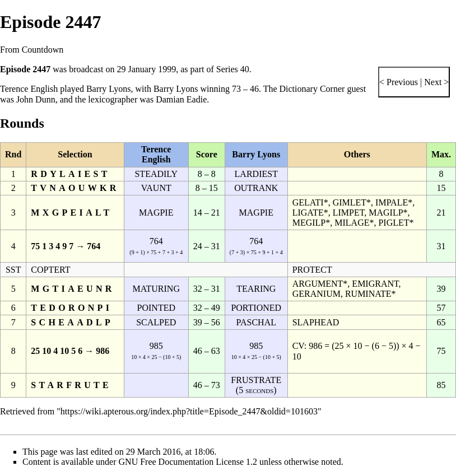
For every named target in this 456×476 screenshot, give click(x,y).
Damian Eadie (181, 99)
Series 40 (233, 69)
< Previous (399, 82)
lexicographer (113, 99)
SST (13, 270)
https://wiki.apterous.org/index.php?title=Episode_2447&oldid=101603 (189, 411)
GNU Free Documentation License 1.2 (188, 462)
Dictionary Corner (312, 89)
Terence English (29, 89)
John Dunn (36, 99)
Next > (435, 82)
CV (298, 346)
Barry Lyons (109, 89)
